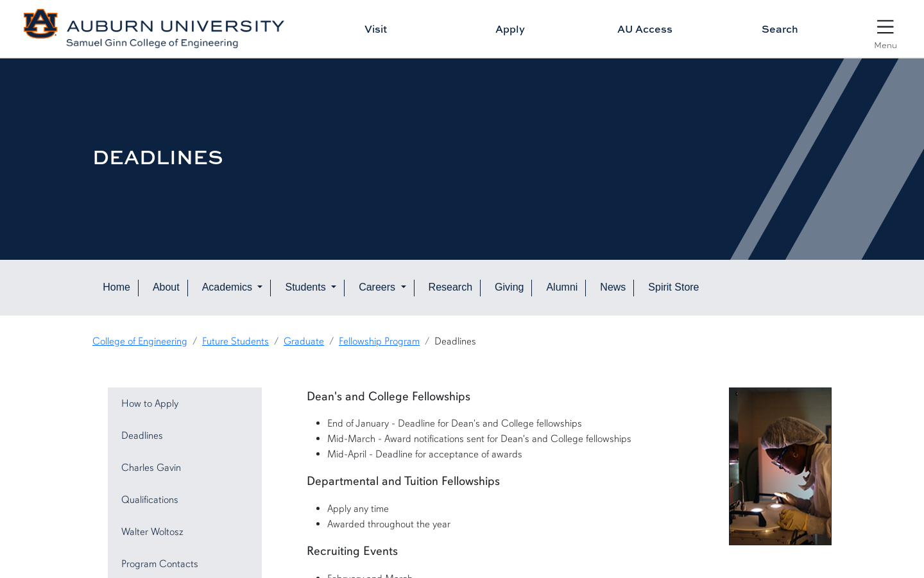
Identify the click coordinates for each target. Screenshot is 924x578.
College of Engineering (140, 341)
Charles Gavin (151, 468)
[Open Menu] (886, 30)
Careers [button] (378, 287)
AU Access (645, 29)
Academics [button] (229, 287)
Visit (376, 29)
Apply (510, 29)
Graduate (304, 341)
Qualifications (150, 500)
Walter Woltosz (152, 532)
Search (780, 29)
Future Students (235, 341)
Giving (509, 287)
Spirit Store (673, 287)
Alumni (562, 287)
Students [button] (307, 287)
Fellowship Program (379, 341)
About (166, 287)
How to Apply (150, 404)
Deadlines (142, 436)
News (613, 287)
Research (450, 287)
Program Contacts (160, 564)
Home (116, 287)
